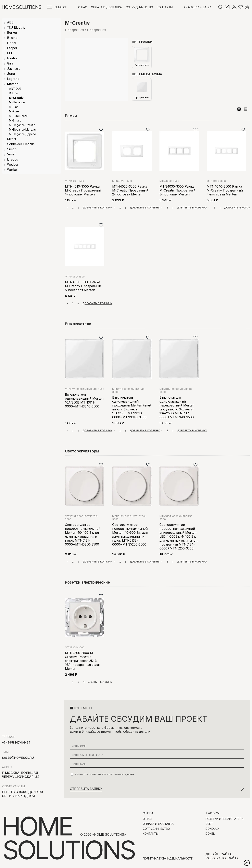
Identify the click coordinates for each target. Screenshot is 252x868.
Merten (13, 84)
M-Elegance (17, 102)
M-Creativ (16, 98)
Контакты (165, 7)
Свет (209, 824)
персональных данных (121, 774)
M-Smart (15, 120)
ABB (10, 22)
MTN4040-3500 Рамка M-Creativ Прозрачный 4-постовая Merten (225, 190)
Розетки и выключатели (225, 819)
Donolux (212, 829)
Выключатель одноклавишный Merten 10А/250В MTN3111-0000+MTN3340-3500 (84, 400)
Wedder (13, 164)
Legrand (13, 79)
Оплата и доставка (106, 7)
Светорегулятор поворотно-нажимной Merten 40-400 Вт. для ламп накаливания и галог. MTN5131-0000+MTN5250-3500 (83, 534)
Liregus (13, 159)
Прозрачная (142, 57)
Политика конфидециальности (168, 858)
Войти (234, 7)
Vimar (11, 154)
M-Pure (14, 111)
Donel (12, 43)
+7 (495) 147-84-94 (198, 7)
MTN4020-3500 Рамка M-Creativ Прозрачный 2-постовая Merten (130, 190)
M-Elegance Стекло (22, 125)
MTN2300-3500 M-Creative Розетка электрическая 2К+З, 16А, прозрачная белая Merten (83, 661)
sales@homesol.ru (18, 758)
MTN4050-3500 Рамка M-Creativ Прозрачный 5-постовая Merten (83, 286)
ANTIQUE (15, 89)
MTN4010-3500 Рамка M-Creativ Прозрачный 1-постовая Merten (83, 190)
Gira (10, 63)
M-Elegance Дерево (23, 134)
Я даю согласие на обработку (102, 774)
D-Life (13, 93)
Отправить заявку (86, 789)
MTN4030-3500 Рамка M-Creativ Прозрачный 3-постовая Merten (177, 190)
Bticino (12, 38)
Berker (12, 33)
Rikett (12, 139)
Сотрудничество (139, 7)
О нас (83, 7)
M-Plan (14, 107)
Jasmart (13, 68)
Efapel (12, 48)
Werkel (12, 170)
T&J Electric (16, 27)
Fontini (12, 58)
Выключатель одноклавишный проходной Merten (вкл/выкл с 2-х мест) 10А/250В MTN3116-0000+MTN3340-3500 (132, 407)
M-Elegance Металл (22, 129)
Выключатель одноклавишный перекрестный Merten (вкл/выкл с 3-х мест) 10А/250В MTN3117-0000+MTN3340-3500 (177, 407)
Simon (12, 149)
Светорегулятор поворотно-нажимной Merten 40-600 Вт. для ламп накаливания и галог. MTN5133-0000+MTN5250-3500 (130, 534)
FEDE (11, 53)
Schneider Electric (21, 144)
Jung (11, 74)
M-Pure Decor (18, 116)
